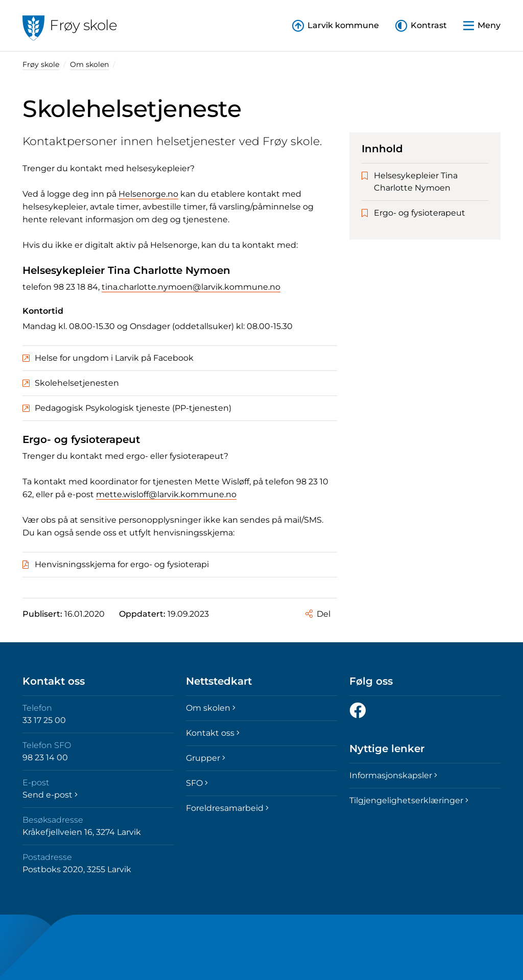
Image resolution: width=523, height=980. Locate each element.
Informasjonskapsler (393, 775)
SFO (197, 783)
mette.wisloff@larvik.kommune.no (166, 494)
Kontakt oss (213, 733)
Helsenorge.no (148, 194)
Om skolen (89, 64)
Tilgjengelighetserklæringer (409, 800)
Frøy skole (41, 64)
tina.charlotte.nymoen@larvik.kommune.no (191, 287)
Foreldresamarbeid (227, 808)
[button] (421, 26)
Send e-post (50, 795)
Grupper (206, 758)
